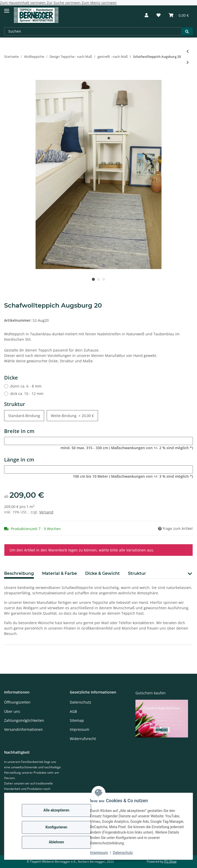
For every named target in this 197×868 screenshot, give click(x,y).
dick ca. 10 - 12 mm (27, 394)
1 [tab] (93, 279)
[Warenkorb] (179, 15)
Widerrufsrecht (83, 739)
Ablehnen (56, 842)
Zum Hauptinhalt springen (23, 3)
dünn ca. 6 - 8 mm (26, 386)
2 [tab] (98, 279)
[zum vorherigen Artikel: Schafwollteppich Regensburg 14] (188, 51)
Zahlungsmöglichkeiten (24, 720)
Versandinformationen (23, 729)
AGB (73, 711)
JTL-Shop (170, 861)
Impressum (99, 853)
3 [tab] (104, 279)
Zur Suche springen (64, 3)
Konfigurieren (56, 827)
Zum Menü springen (99, 3)
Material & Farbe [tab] (60, 573)
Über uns (12, 711)
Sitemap (77, 720)
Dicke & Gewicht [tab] (102, 573)
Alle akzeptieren (56, 810)
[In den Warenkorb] (8, 77)
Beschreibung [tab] (19, 573)
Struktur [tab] (137, 573)
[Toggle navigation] (7, 9)
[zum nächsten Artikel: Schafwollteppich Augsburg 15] (188, 62)
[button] (146, 15)
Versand (46, 512)
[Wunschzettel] (159, 15)
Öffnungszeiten (17, 702)
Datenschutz (123, 853)
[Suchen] (93, 31)
